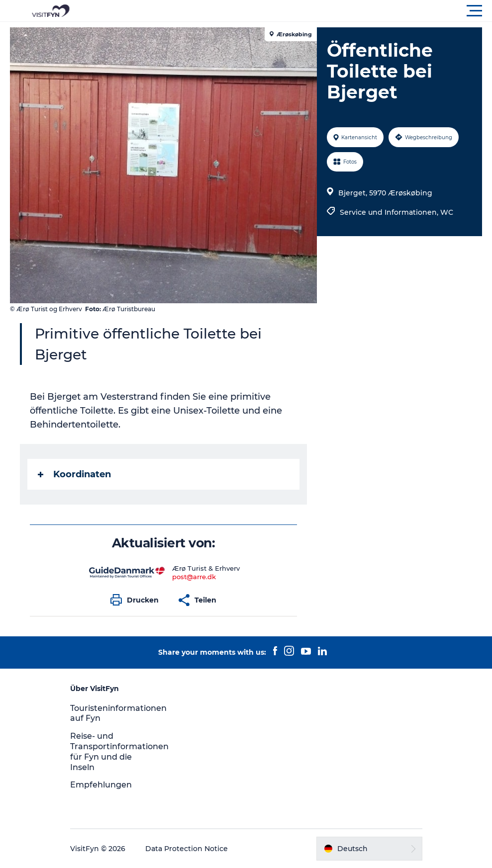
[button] (291, 11)
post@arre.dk (194, 577)
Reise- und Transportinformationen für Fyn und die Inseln (119, 751)
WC (447, 212)
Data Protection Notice (187, 849)
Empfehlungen (101, 785)
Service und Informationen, (390, 212)
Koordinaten (74, 474)
